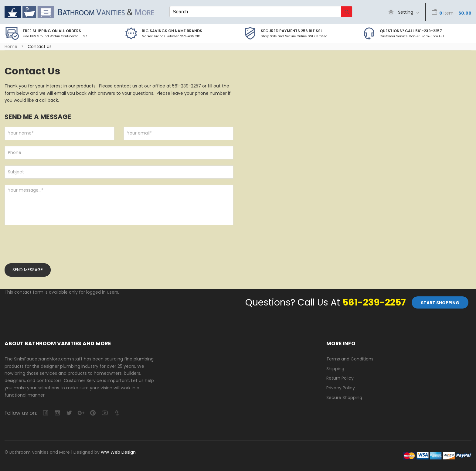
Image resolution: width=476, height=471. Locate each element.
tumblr (116, 413)
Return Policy (340, 378)
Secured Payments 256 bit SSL (292, 31)
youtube (105, 413)
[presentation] (51, 248)
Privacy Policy (341, 388)
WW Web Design (118, 452)
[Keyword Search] (255, 12)
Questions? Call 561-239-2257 (411, 31)
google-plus (81, 413)
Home (11, 46)
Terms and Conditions (350, 359)
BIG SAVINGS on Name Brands (172, 31)
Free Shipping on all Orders (52, 31)
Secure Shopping (344, 398)
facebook (45, 413)
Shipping (335, 369)
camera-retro (57, 413)
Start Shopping (440, 303)
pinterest (93, 413)
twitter (69, 413)
